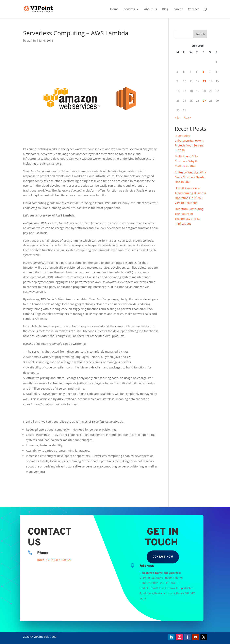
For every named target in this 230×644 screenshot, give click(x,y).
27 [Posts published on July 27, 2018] (204, 101)
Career (178, 9)
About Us (151, 9)
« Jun (178, 117)
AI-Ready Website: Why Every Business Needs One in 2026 (190, 177)
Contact (193, 9)
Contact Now (163, 557)
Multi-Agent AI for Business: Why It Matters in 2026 (187, 161)
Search (200, 34)
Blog (165, 9)
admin (31, 40)
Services (129, 9)
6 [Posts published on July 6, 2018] (203, 72)
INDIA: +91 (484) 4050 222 (54, 560)
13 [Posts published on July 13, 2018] (204, 81)
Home (114, 9)
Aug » (188, 117)
